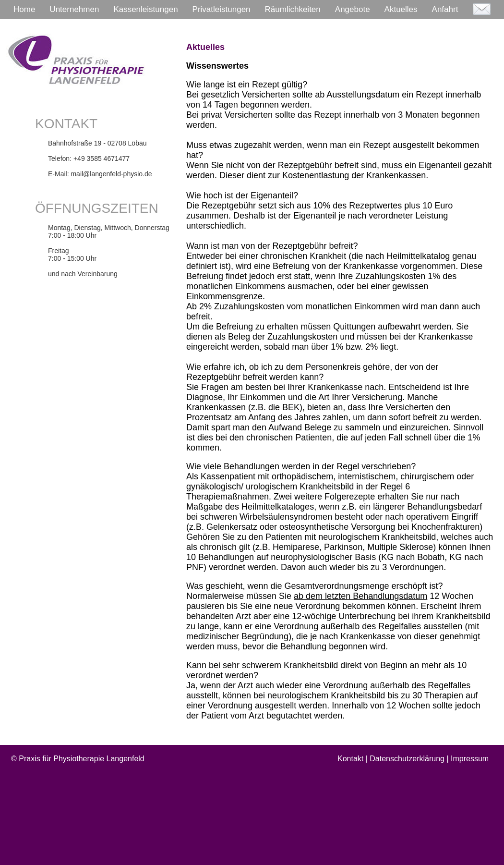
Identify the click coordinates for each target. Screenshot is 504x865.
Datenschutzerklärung (407, 759)
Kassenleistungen (145, 9)
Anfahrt (445, 9)
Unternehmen (74, 9)
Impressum (470, 759)
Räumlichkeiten (293, 9)
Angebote (353, 9)
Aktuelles (401, 9)
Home (24, 9)
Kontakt (350, 759)
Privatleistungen (222, 9)
